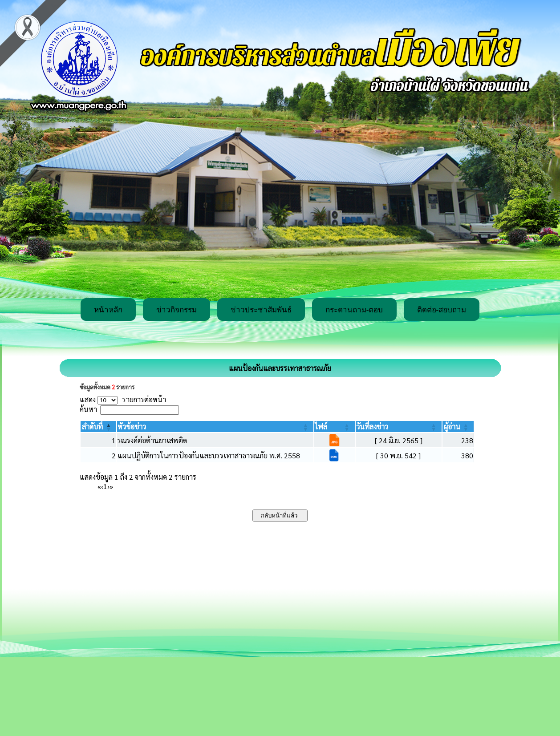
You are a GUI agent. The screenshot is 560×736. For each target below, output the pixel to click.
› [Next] (108, 486)
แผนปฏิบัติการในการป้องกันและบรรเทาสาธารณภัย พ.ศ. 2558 (209, 455)
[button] (92, 427)
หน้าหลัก (108, 310)
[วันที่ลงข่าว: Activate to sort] (399, 427)
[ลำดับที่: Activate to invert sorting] (98, 427)
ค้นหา (88, 409)
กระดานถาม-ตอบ (354, 310)
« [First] (99, 486)
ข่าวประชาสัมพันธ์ (261, 310)
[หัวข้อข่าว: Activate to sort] (215, 427)
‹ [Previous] (102, 486)
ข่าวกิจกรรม (177, 310)
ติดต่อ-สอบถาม (442, 310)
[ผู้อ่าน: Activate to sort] (458, 427)
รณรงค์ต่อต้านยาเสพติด (152, 440)
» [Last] (111, 486)
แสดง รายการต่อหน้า (123, 399)
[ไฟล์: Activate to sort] (335, 427)
